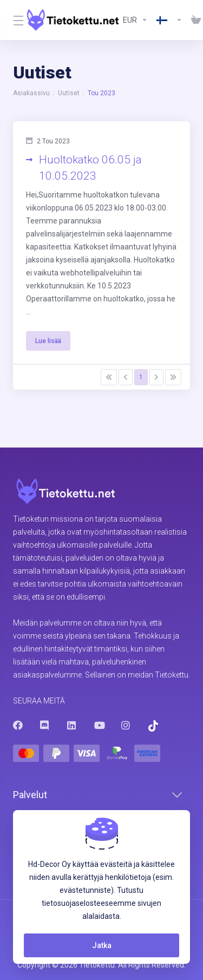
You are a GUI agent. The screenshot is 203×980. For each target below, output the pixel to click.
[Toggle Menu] (14, 20)
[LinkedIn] (72, 725)
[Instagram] (126, 725)
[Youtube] (99, 725)
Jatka (102, 945)
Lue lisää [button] (48, 341)
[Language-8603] (169, 20)
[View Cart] (194, 20)
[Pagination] (109, 377)
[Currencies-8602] (135, 20)
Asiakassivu (31, 93)
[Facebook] (18, 725)
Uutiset (69, 93)
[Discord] (45, 725)
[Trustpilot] (153, 726)
